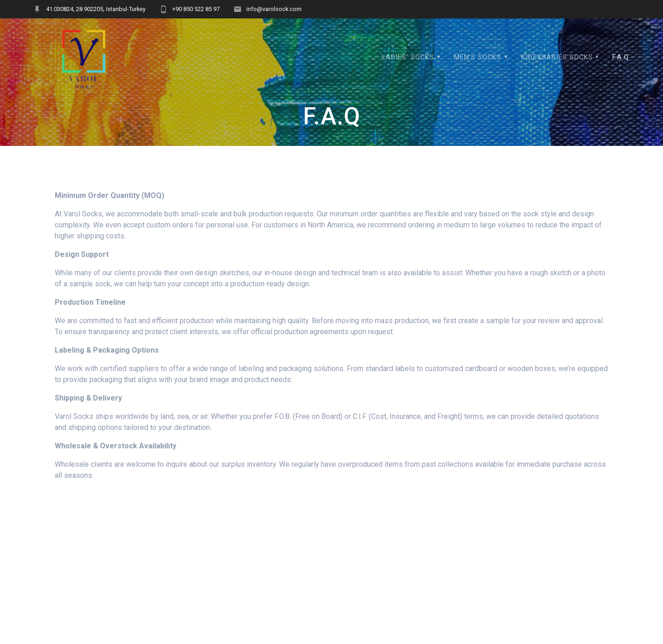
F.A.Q (621, 57)
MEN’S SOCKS (478, 57)
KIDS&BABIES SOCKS (557, 57)
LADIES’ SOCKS (408, 57)
